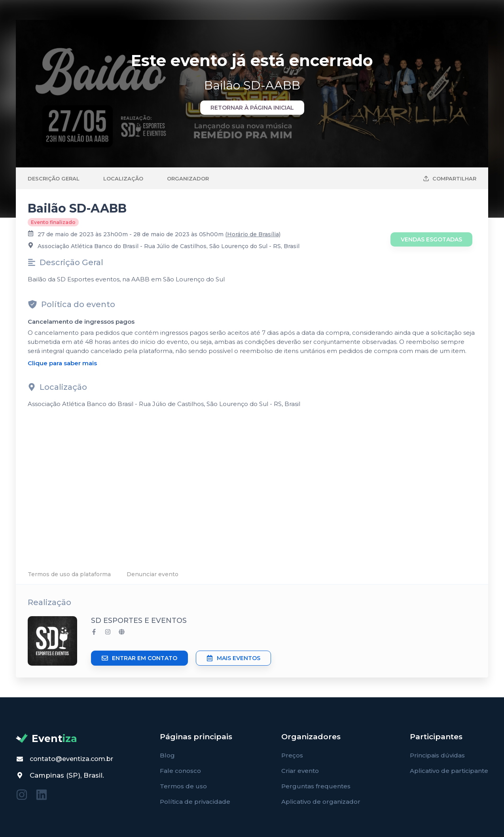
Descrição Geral (54, 178)
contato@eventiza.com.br (71, 759)
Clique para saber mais (62, 363)
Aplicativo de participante (449, 771)
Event (46, 738)
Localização (123, 178)
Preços (292, 755)
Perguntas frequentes (316, 786)
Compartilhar (449, 178)
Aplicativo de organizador (321, 802)
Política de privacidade (195, 802)
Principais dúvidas (437, 755)
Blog (167, 755)
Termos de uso (183, 786)
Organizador (188, 178)
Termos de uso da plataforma (69, 574)
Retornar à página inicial (252, 108)
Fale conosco (180, 771)
